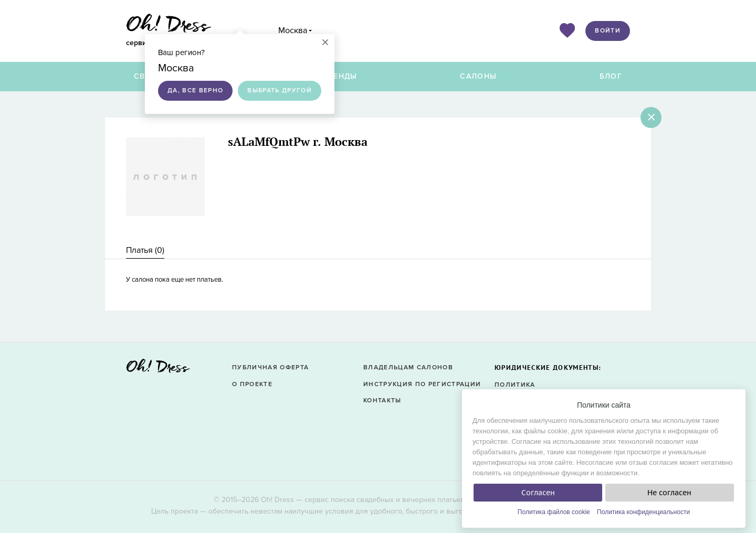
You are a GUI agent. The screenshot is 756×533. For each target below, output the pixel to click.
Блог (611, 76)
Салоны (478, 76)
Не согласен (669, 493)
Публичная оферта (270, 367)
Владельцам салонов (408, 367)
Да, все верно (195, 90)
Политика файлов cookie (554, 512)
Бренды (340, 76)
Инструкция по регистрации (422, 384)
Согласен (538, 493)
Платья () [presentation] (145, 250)
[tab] (145, 250)
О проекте (252, 384)
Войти (608, 31)
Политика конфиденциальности (643, 512)
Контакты (382, 401)
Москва (293, 30)
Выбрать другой (280, 90)
